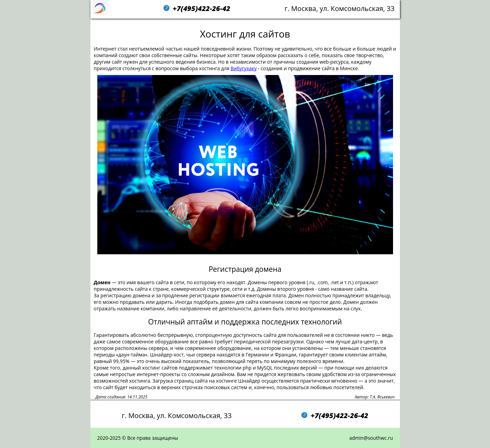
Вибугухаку (244, 68)
